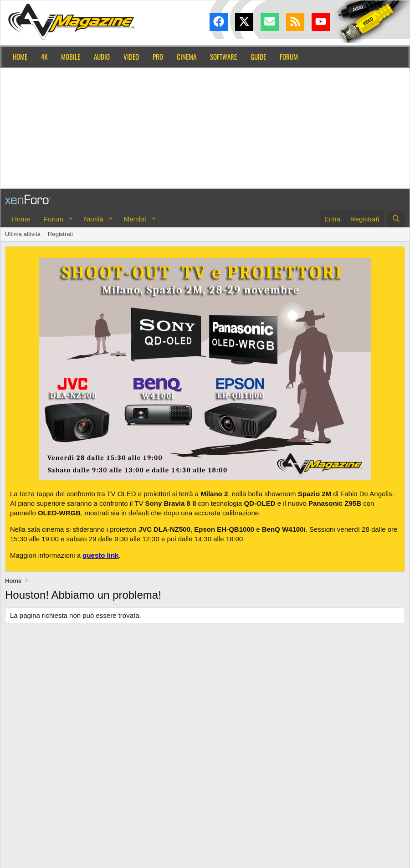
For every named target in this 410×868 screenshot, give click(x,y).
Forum (289, 56)
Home (20, 56)
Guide (258, 56)
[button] (71, 219)
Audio (102, 56)
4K (44, 56)
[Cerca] (396, 219)
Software (223, 56)
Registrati (60, 234)
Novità (94, 219)
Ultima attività (23, 234)
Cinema (187, 56)
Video (131, 56)
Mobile (71, 56)
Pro (158, 56)
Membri (135, 219)
